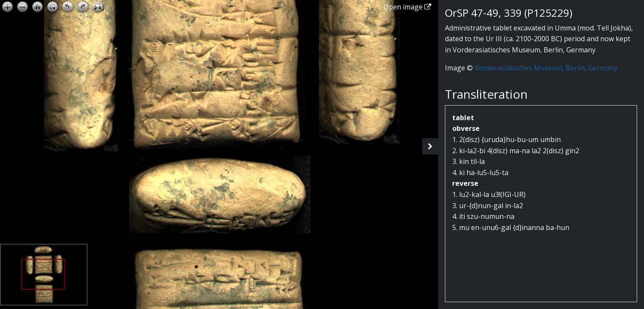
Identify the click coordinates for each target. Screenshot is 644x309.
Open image (407, 7)
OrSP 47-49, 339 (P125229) (509, 13)
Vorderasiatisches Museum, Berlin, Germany (546, 68)
